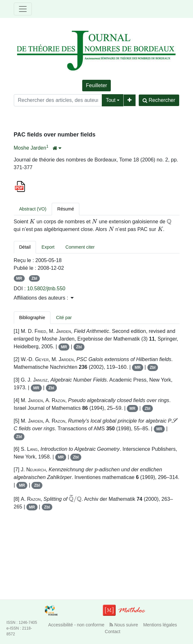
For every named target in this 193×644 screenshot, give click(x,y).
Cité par (64, 318)
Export (48, 247)
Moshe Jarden (30, 148)
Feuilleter (97, 85)
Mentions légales (160, 625)
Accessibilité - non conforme (76, 625)
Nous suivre (124, 625)
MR (19, 278)
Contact (112, 632)
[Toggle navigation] (23, 9)
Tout (110, 100)
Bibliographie (32, 318)
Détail (25, 247)
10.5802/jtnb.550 (46, 289)
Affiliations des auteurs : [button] (44, 298)
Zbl (34, 278)
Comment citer (80, 247)
